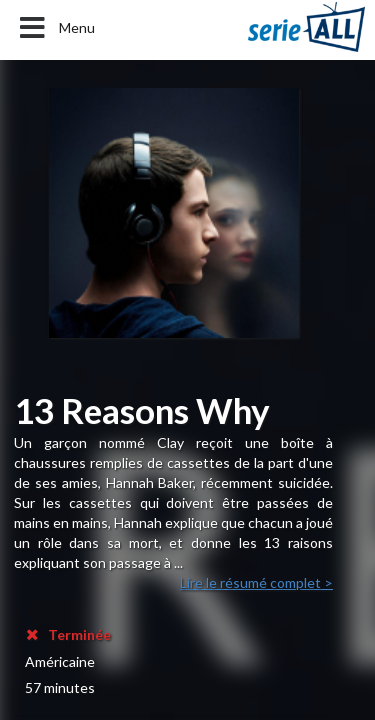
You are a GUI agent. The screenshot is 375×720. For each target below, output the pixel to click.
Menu (55, 28)
